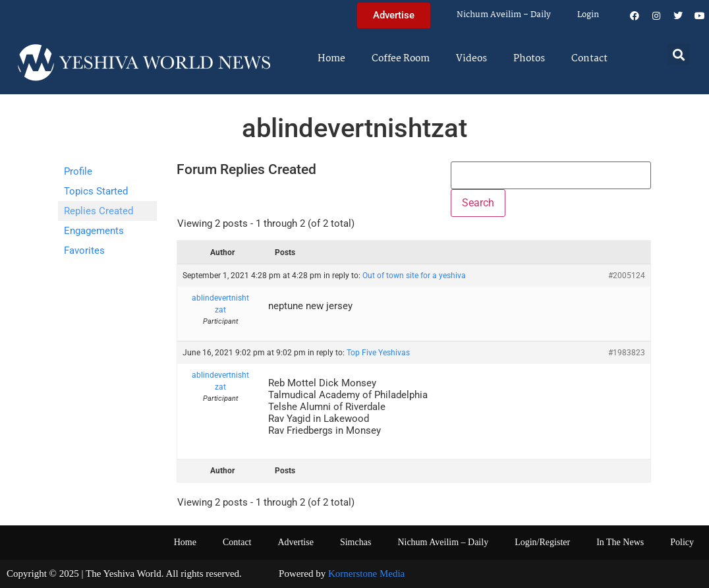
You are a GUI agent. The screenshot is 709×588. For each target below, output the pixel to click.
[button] (678, 54)
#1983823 (627, 353)
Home (331, 59)
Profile (78, 171)
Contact (589, 59)
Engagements (94, 231)
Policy (682, 542)
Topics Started (96, 191)
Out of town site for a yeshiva (414, 276)
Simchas (355, 542)
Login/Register (542, 542)
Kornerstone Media (366, 573)
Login (588, 15)
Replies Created (99, 211)
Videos (471, 59)
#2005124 (627, 276)
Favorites (84, 250)
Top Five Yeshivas (378, 353)
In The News (620, 542)
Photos (529, 59)
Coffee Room (401, 59)
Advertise (295, 542)
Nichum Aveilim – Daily (504, 15)
